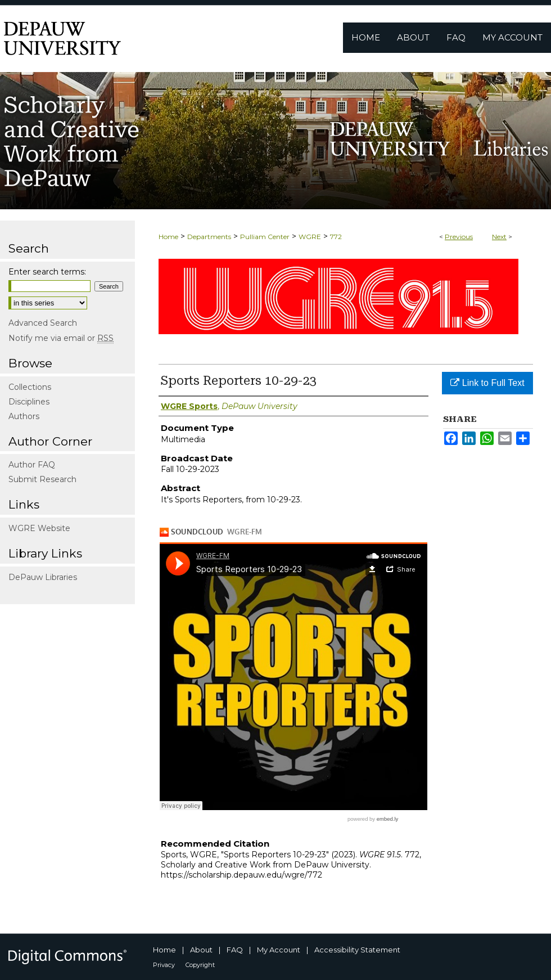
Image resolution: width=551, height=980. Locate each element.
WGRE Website (39, 528)
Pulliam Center (265, 237)
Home (168, 237)
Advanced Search (43, 323)
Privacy (164, 965)
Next (499, 237)
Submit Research (42, 479)
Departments (209, 237)
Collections (30, 387)
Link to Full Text (487, 383)
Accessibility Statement (357, 950)
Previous (459, 237)
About (201, 950)
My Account (279, 950)
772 (336, 237)
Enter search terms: (47, 272)
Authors (24, 416)
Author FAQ (32, 465)
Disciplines (29, 402)
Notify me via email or (61, 338)
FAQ (235, 950)
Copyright (200, 965)
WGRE (310, 237)
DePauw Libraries (43, 577)
